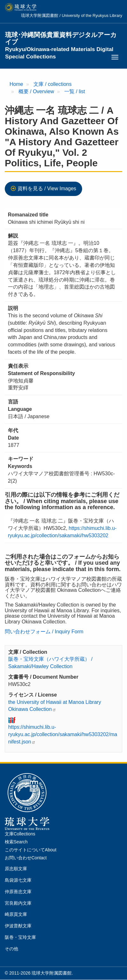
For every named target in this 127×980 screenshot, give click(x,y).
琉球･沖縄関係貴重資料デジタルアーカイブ (61, 39)
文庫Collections (20, 834)
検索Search (16, 842)
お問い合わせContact (26, 858)
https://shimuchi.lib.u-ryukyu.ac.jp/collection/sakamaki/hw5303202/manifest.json (63, 734)
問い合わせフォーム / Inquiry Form (44, 632)
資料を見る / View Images (47, 188)
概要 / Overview (36, 91)
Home (16, 84)
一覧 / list (75, 91)
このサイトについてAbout (31, 850)
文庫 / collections (53, 84)
